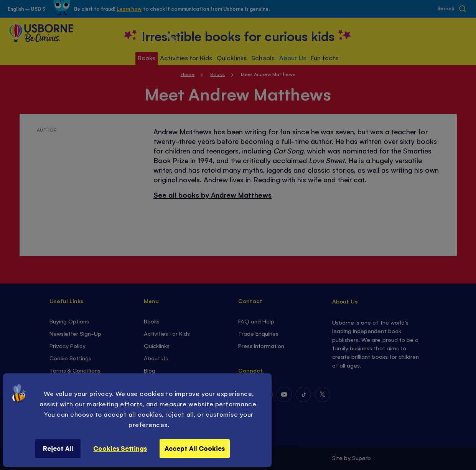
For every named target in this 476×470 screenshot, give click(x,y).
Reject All (58, 448)
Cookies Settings (120, 448)
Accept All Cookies (195, 448)
